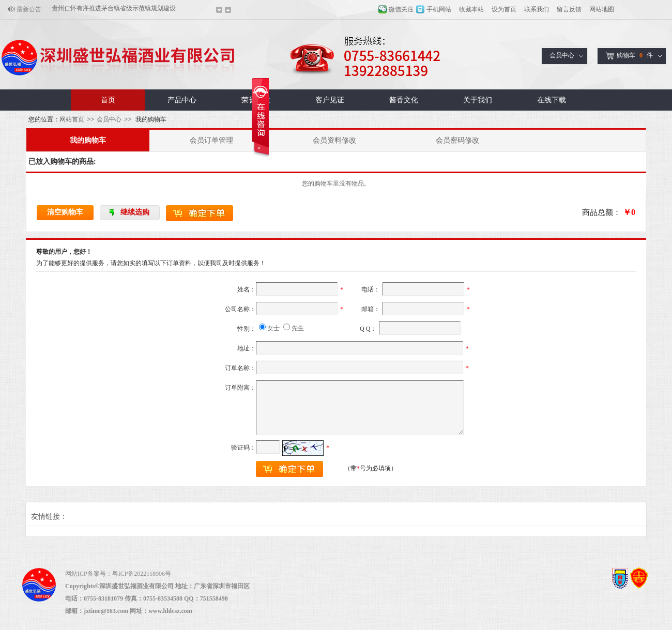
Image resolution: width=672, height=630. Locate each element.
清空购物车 (65, 212)
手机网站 (439, 9)
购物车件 (629, 56)
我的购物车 (88, 140)
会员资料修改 (334, 140)
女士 (273, 328)
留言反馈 (569, 9)
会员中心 (562, 55)
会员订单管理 (211, 140)
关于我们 (478, 100)
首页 (108, 100)
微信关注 (401, 9)
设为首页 (504, 9)
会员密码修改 (457, 140)
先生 (298, 328)
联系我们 (537, 9)
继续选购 (135, 212)
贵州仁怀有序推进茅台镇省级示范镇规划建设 (114, 9)
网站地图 (602, 9)
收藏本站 (471, 9)
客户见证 (330, 100)
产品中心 (182, 100)
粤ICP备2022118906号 (142, 574)
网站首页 (72, 119)
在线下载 (552, 100)
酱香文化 (404, 100)
